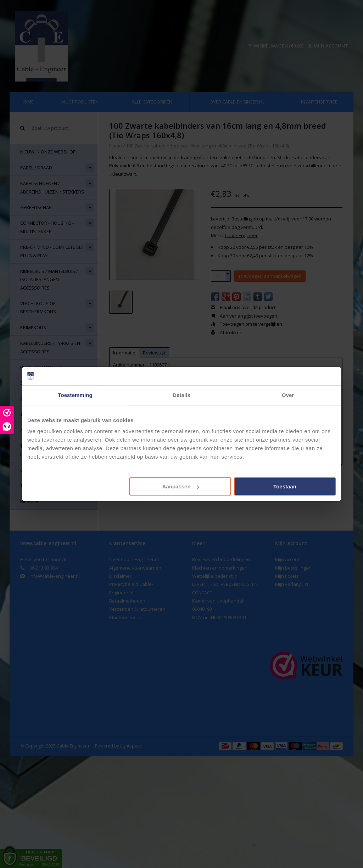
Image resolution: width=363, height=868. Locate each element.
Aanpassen (181, 486)
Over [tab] (288, 395)
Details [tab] (181, 395)
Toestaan (285, 486)
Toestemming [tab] (75, 395)
